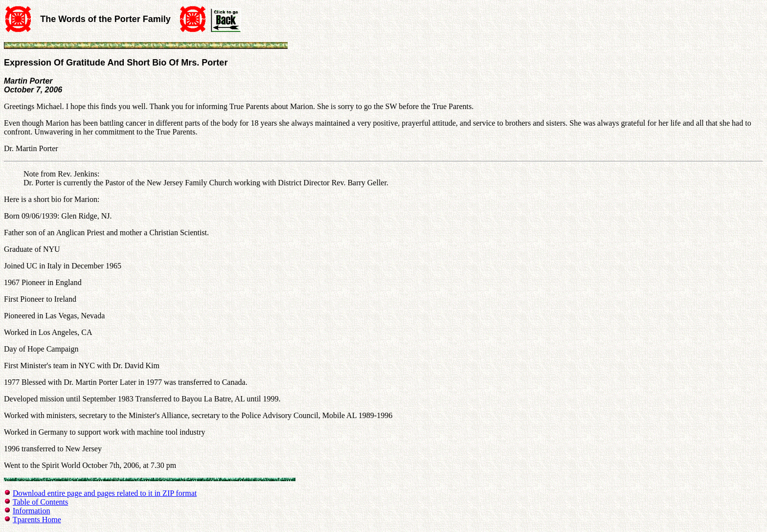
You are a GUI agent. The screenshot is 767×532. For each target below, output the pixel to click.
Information (31, 511)
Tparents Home (37, 520)
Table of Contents (41, 502)
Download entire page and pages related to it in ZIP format (105, 493)
